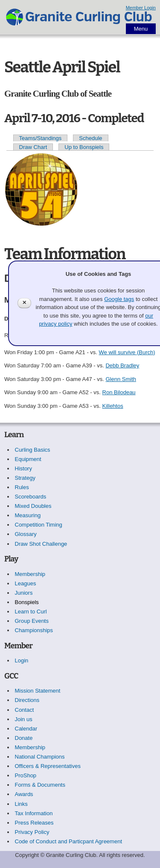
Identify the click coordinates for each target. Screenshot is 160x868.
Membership (30, 574)
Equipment (28, 459)
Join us (24, 719)
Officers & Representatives (48, 766)
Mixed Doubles (33, 506)
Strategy (25, 478)
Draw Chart (33, 147)
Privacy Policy (32, 832)
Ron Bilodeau (119, 392)
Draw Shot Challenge (41, 544)
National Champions (40, 757)
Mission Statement (38, 691)
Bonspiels (27, 602)
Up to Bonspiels (84, 147)
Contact (25, 710)
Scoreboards (31, 497)
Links (21, 804)
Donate (24, 738)
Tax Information (34, 813)
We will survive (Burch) (127, 352)
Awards (24, 794)
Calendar (26, 729)
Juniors (24, 593)
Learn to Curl (31, 612)
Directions (27, 700)
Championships (34, 630)
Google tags (119, 299)
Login (22, 660)
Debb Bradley (122, 365)
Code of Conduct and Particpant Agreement (69, 841)
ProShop (26, 775)
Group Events (32, 621)
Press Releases (34, 823)
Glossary (26, 534)
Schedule (90, 138)
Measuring (28, 515)
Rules (22, 487)
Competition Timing (39, 525)
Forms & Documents (40, 785)
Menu (141, 29)
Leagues (26, 583)
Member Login (141, 8)
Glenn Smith (121, 379)
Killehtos (113, 406)
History (23, 468)
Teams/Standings (41, 138)
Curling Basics (33, 450)
